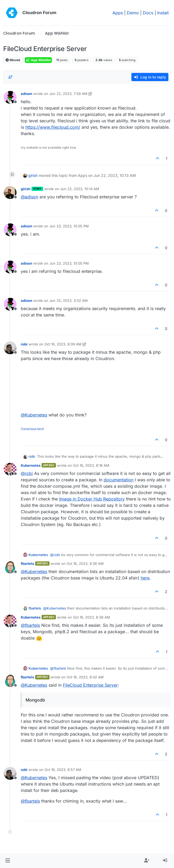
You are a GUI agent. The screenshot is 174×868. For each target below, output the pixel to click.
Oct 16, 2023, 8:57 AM (63, 770)
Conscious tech (32, 429)
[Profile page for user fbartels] (10, 567)
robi (24, 344)
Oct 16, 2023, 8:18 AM (91, 465)
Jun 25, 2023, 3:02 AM (68, 301)
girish (33, 175)
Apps (118, 13)
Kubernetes (31, 465)
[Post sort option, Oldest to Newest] (10, 77)
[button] (8, 861)
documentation (119, 480)
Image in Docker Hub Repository (92, 499)
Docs (148, 13)
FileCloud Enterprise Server (90, 685)
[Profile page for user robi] (10, 348)
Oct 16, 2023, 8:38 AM (92, 617)
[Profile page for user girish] (10, 193)
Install (163, 13)
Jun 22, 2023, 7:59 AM (68, 94)
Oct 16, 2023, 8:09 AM (63, 344)
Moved (13, 60)
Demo (133, 13)
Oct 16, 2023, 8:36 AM (85, 564)
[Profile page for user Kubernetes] (10, 469)
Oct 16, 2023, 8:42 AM (85, 677)
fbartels (27, 564)
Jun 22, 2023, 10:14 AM (80, 189)
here (145, 578)
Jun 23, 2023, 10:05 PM (69, 226)
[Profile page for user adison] (10, 97)
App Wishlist (38, 60)
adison (27, 94)
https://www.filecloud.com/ (53, 127)
